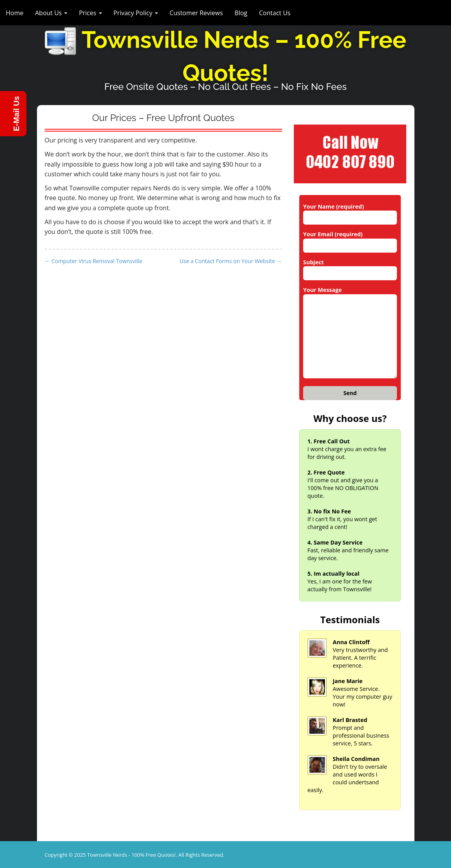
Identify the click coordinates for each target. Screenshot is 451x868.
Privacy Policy (136, 13)
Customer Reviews (196, 13)
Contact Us (275, 13)
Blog (241, 13)
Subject (350, 268)
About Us (51, 13)
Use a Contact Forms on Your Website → (231, 261)
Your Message (350, 333)
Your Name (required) (350, 212)
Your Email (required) (350, 240)
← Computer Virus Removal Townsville (94, 261)
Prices (90, 13)
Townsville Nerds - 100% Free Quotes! (132, 855)
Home (15, 13)
